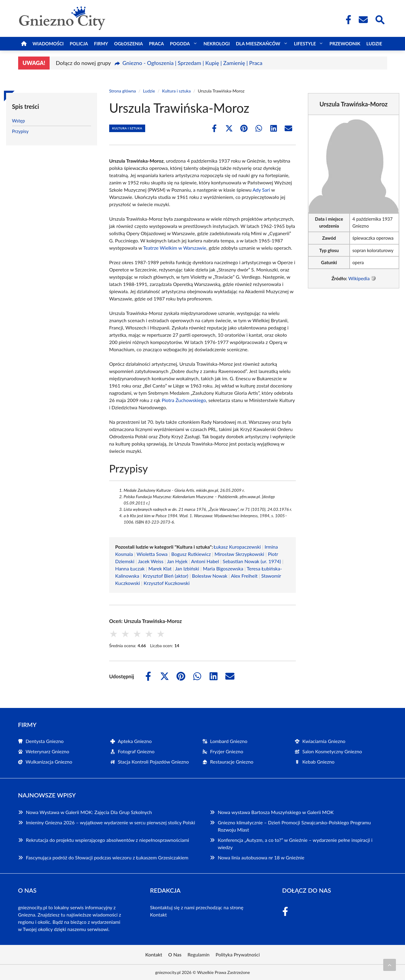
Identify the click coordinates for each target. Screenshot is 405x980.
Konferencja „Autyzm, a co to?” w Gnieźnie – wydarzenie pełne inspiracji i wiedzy (295, 844)
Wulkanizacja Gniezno (49, 762)
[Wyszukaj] (380, 19)
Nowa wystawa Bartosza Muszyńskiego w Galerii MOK (276, 812)
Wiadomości (48, 44)
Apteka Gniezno (135, 741)
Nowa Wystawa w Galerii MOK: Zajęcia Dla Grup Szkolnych (89, 812)
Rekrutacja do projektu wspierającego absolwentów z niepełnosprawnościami (108, 840)
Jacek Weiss (151, 561)
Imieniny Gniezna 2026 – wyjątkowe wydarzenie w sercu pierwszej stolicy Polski (111, 822)
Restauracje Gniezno (232, 762)
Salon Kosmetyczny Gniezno (332, 751)
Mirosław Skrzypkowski (239, 554)
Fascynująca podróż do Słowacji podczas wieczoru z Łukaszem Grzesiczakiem (107, 857)
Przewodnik (345, 44)
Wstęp (19, 121)
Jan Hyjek (177, 561)
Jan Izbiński (187, 568)
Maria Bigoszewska (223, 568)
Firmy (101, 44)
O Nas (175, 954)
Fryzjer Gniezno (227, 751)
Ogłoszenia (128, 44)
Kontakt (158, 915)
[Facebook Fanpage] (347, 20)
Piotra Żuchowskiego (184, 400)
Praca (156, 44)
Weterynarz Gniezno (47, 751)
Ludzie (374, 44)
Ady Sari (261, 190)
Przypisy (20, 131)
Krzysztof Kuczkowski (167, 583)
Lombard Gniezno (229, 741)
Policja (79, 44)
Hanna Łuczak (130, 568)
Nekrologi (217, 44)
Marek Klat (160, 568)
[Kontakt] (363, 20)
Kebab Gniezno (318, 762)
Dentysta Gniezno (45, 741)
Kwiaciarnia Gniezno (324, 741)
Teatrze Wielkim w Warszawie (175, 248)
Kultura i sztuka (176, 91)
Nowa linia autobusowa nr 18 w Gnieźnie (261, 857)
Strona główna (123, 91)
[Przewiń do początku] (390, 965)
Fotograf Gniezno (136, 751)
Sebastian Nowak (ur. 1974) (252, 561)
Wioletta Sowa (152, 554)
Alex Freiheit (244, 576)
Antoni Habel (205, 561)
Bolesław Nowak (210, 576)
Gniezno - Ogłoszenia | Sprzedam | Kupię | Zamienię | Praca (193, 63)
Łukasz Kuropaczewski (237, 547)
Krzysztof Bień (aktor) (165, 576)
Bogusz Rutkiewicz (191, 554)
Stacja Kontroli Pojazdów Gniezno (154, 762)
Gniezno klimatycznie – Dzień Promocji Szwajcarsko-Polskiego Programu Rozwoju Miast (294, 826)
